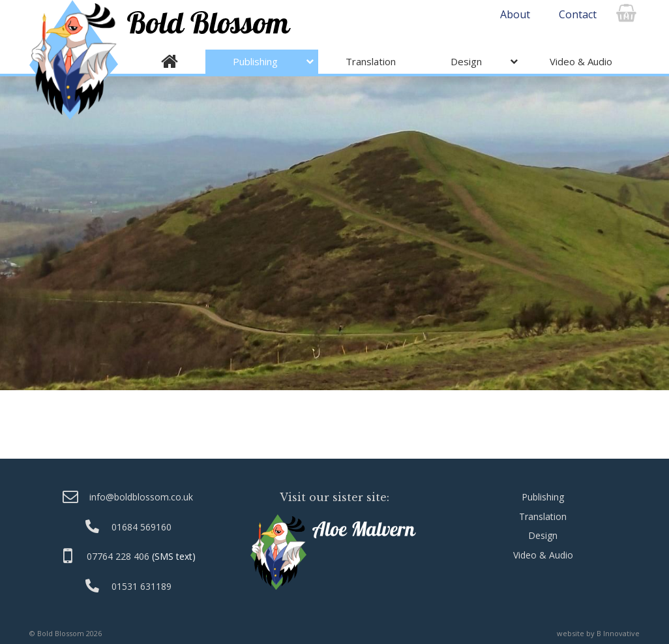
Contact (578, 14)
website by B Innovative (598, 633)
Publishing (255, 61)
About (515, 14)
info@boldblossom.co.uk (141, 497)
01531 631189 (141, 586)
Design (466, 61)
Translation (371, 61)
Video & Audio (581, 61)
